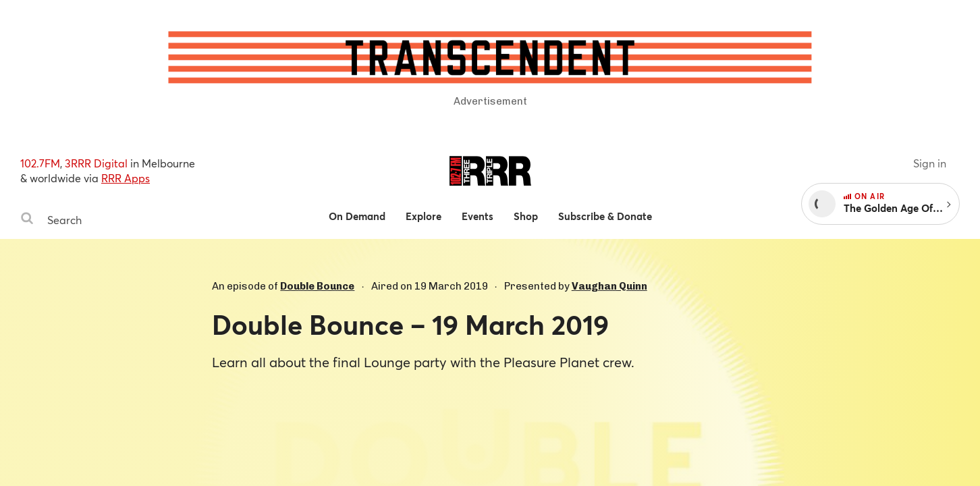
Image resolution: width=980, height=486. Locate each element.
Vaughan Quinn (609, 286)
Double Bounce (317, 286)
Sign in (930, 163)
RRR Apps (126, 178)
